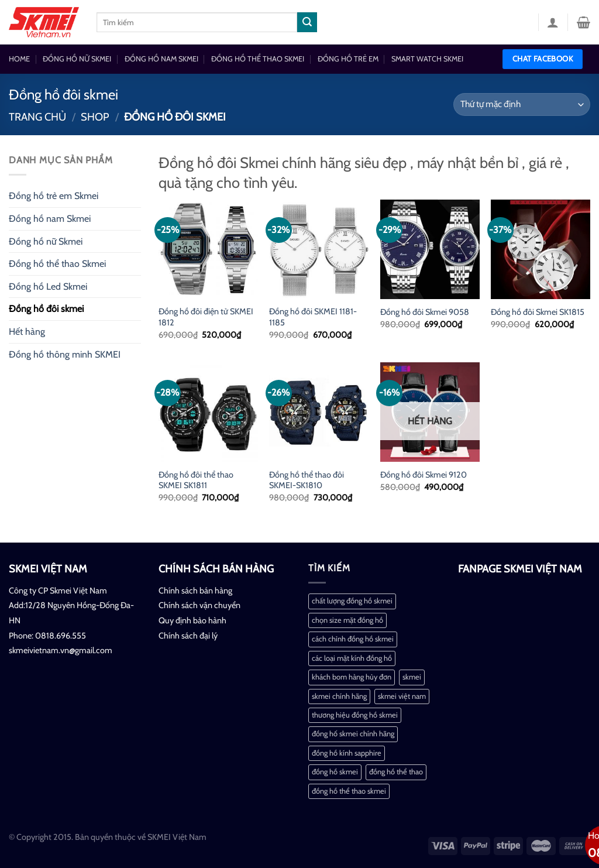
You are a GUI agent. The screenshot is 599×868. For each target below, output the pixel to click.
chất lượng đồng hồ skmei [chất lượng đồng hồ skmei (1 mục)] (352, 601)
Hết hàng (27, 332)
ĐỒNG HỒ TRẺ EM (348, 59)
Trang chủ (37, 117)
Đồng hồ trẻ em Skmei (54, 196)
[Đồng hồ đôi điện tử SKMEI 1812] (208, 249)
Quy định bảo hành (192, 620)
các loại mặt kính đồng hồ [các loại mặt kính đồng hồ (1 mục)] (352, 658)
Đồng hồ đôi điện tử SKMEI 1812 (206, 317)
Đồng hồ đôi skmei (46, 309)
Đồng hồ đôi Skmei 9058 (425, 312)
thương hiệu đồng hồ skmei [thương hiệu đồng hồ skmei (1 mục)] (355, 715)
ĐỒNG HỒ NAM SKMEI (161, 59)
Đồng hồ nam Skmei (50, 219)
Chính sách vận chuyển (199, 605)
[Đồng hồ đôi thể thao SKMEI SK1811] (208, 412)
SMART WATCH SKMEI (427, 59)
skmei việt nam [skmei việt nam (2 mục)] (402, 696)
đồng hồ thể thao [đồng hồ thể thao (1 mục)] (396, 772)
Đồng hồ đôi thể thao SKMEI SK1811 (196, 480)
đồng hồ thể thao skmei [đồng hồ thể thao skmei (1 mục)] (349, 791)
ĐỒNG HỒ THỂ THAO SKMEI (258, 59)
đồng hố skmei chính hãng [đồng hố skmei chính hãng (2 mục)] (353, 734)
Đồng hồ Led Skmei (48, 287)
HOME (19, 59)
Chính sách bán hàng (195, 591)
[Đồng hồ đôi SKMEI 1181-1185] (319, 249)
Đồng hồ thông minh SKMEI (65, 354)
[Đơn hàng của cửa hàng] (522, 104)
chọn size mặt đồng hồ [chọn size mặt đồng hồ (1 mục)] (347, 620)
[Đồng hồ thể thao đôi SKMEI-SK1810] (319, 412)
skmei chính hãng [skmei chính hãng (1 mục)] (339, 696)
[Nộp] (307, 22)
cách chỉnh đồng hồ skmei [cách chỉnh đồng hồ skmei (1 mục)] (353, 639)
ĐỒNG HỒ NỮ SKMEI (77, 59)
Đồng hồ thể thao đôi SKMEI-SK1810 (307, 480)
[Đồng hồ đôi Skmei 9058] (430, 249)
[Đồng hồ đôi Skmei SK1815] (541, 249)
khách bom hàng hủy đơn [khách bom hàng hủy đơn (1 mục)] (352, 677)
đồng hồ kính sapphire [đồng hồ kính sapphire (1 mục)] (347, 753)
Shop (95, 117)
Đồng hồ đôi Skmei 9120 (424, 475)
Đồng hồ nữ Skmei (46, 241)
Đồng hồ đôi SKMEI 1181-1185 (313, 317)
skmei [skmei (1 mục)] (412, 677)
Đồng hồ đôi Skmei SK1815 (538, 312)
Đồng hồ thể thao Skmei (57, 264)
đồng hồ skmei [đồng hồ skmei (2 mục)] (335, 772)
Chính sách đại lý (188, 636)
